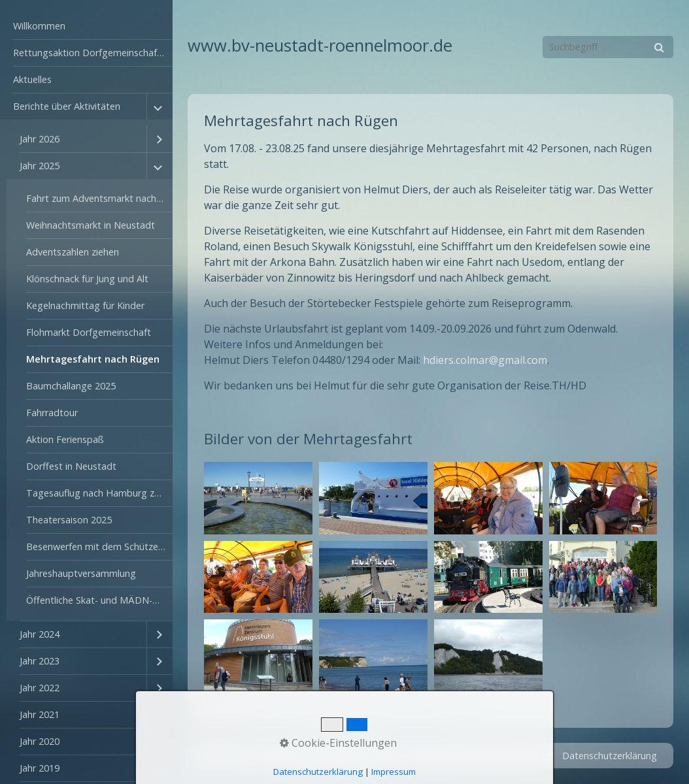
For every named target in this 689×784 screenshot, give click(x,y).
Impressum (529, 756)
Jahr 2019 (40, 768)
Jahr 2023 (40, 661)
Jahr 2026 (40, 139)
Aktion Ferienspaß (65, 439)
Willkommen (39, 26)
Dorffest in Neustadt (71, 466)
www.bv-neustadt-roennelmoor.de (320, 45)
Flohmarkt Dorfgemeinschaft (89, 332)
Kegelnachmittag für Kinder (85, 305)
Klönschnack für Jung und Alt (87, 279)
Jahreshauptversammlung (81, 573)
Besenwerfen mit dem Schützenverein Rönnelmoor (99, 547)
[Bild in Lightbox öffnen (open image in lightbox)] (258, 498)
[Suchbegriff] (608, 47)
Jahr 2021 (40, 714)
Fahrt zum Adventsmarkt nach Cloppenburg (99, 198)
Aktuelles (32, 79)
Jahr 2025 (40, 166)
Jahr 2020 (40, 741)
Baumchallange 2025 (71, 386)
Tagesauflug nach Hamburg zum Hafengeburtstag (99, 493)
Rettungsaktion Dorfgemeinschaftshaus (93, 53)
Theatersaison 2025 (69, 520)
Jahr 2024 (40, 634)
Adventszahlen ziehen (73, 252)
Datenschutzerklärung (610, 756)
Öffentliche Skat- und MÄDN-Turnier (99, 600)
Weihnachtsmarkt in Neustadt (91, 225)
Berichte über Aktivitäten (67, 106)
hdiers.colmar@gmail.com (485, 360)
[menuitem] (86, 26)
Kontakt (478, 756)
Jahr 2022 (40, 688)
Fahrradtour (52, 413)
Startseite (430, 756)
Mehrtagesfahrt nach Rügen (93, 359)
